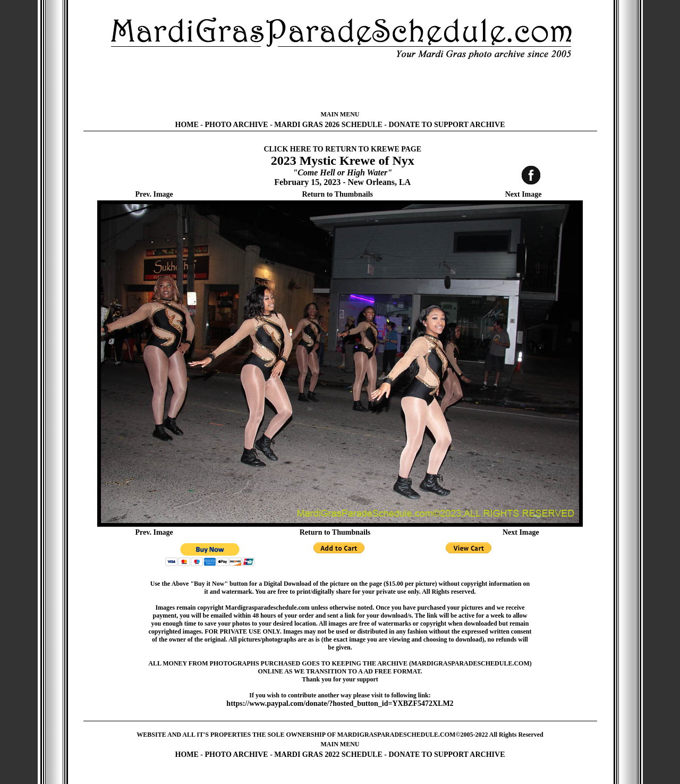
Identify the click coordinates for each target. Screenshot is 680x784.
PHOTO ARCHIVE (237, 125)
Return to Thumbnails (337, 194)
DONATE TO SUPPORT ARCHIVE (447, 125)
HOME (187, 125)
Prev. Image (154, 194)
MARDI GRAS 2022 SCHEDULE (328, 755)
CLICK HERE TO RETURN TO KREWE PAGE (342, 149)
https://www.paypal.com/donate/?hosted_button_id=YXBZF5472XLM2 (340, 703)
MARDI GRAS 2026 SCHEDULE (328, 125)
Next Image (524, 194)
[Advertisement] (340, 85)
